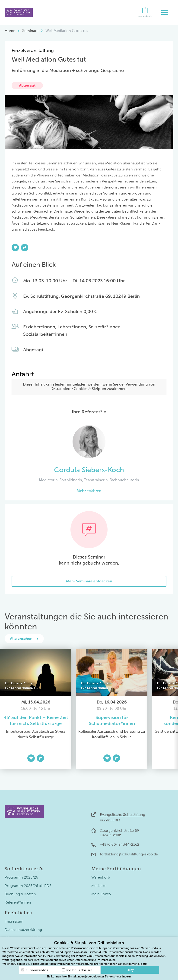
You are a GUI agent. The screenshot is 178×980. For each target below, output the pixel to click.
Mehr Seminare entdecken (89, 581)
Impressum (14, 922)
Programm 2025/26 (21, 878)
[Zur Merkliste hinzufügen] (15, 248)
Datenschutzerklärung (23, 930)
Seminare (30, 31)
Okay (130, 970)
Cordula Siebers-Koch (89, 470)
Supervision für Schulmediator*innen (112, 721)
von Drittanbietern (77, 970)
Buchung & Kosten (20, 894)
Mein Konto (101, 894)
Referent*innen (18, 903)
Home (10, 31)
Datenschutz (83, 960)
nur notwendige (35, 970)
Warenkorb (101, 878)
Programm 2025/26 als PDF (28, 886)
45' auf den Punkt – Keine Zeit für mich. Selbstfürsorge (36, 721)
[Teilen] (25, 248)
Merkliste (99, 886)
